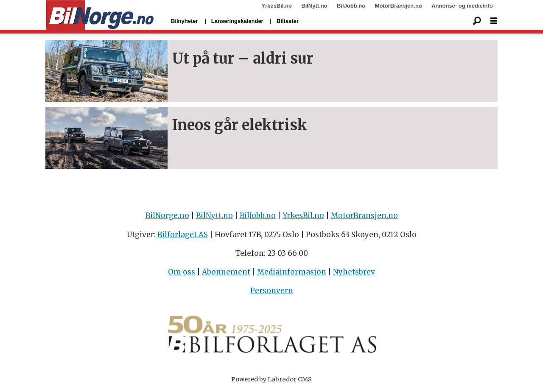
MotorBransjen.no (399, 6)
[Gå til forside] (100, 15)
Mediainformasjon (292, 272)
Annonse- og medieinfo (462, 6)
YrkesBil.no (277, 6)
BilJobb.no (351, 6)
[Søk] (477, 21)
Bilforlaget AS (183, 235)
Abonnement (226, 272)
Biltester (288, 21)
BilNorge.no (167, 216)
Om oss (182, 272)
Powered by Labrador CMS (271, 379)
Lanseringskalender (237, 21)
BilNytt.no (314, 6)
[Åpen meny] (494, 21)
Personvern (272, 291)
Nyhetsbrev (354, 272)
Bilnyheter (185, 21)
